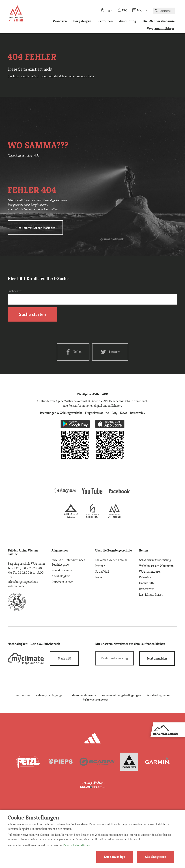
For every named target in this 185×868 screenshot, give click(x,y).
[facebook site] (120, 494)
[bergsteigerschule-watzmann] (114, 517)
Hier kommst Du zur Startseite (35, 228)
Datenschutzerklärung (77, 845)
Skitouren (105, 21)
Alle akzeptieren (155, 857)
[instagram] (65, 494)
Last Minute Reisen (151, 595)
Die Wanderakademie (159, 21)
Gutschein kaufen (62, 582)
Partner (100, 566)
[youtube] (92, 494)
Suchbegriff (15, 291)
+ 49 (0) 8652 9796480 (29, 568)
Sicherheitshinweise (95, 700)
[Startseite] (16, 14)
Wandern (60, 21)
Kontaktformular (62, 570)
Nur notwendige (115, 857)
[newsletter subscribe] (157, 658)
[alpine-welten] (71, 517)
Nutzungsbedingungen (50, 695)
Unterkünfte (147, 583)
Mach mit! (64, 658)
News (99, 577)
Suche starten (32, 314)
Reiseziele (145, 577)
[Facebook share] (73, 352)
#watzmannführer (161, 28)
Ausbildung (128, 21)
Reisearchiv (146, 589)
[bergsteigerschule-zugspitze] (92, 517)
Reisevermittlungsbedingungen (121, 695)
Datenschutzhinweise (83, 695)
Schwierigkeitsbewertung (155, 560)
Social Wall (102, 571)
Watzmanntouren (150, 571)
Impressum (23, 695)
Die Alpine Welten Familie (111, 560)
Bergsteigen (82, 21)
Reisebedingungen (158, 695)
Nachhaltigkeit (61, 576)
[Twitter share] (110, 352)
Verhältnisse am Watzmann (156, 566)
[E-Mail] (114, 658)
